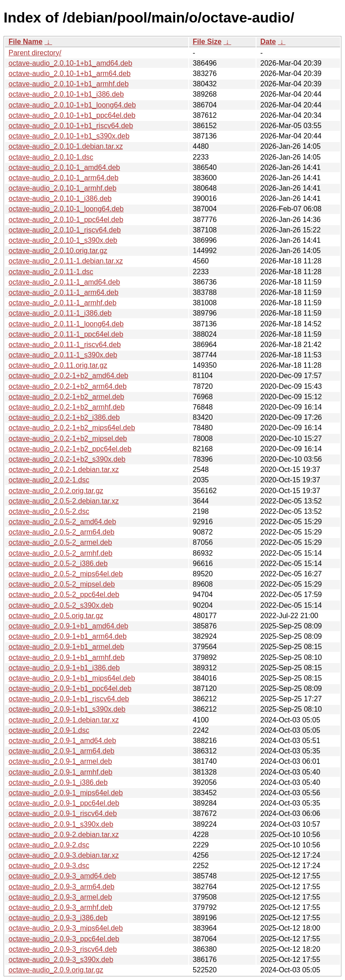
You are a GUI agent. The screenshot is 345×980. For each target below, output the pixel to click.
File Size (207, 42)
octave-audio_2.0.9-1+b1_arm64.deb (68, 636)
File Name (26, 42)
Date (268, 42)
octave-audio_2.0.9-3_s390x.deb (61, 960)
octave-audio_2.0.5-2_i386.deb (58, 563)
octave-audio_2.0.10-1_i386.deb (60, 198)
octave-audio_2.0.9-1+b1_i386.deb (64, 668)
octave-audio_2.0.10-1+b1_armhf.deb (69, 84)
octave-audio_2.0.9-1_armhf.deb (60, 772)
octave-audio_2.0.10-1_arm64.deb (64, 178)
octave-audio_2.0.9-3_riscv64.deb (63, 949)
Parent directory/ (35, 53)
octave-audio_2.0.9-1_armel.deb (60, 761)
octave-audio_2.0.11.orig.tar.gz (58, 365)
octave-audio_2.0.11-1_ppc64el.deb (66, 334)
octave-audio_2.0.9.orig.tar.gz (56, 970)
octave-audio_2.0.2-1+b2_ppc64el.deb (70, 449)
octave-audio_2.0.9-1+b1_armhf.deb (66, 657)
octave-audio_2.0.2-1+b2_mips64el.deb (72, 428)
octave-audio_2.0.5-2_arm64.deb (62, 532)
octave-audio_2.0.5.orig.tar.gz (56, 616)
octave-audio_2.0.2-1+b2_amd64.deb (68, 376)
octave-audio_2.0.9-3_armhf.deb (60, 907)
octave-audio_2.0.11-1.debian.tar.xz (66, 261)
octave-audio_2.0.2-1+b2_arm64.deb (68, 386)
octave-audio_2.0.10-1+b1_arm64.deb (70, 73)
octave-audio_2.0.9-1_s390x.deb (61, 824)
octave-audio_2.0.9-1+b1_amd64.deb (68, 626)
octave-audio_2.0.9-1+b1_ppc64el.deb (70, 688)
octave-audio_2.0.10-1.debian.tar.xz (66, 146)
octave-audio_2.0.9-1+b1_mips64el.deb (72, 678)
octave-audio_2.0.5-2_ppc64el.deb (64, 595)
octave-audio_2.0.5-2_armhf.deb (60, 553)
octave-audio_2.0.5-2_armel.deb (60, 542)
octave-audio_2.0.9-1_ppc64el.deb (64, 803)
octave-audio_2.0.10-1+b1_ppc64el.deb (72, 115)
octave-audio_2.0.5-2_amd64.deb (62, 522)
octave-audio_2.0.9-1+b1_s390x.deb (67, 709)
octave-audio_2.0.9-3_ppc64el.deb (64, 939)
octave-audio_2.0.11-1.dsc (51, 272)
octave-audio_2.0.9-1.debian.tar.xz (64, 720)
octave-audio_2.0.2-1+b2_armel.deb (66, 397)
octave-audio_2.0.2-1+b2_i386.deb (64, 417)
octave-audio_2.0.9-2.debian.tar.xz (64, 835)
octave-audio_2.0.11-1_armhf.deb (62, 303)
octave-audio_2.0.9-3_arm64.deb (62, 887)
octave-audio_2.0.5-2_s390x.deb (61, 605)
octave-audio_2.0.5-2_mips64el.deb (66, 574)
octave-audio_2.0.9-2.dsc (49, 845)
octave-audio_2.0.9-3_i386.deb (58, 918)
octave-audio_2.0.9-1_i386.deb (58, 782)
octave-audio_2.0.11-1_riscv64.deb (65, 345)
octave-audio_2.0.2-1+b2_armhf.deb (66, 407)
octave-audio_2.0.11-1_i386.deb (60, 313)
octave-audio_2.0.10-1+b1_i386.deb (66, 94)
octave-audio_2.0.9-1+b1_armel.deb (66, 647)
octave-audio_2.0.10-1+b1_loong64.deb (72, 105)
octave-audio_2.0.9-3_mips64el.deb (66, 928)
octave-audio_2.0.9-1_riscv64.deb (63, 813)
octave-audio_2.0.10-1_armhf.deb (62, 188)
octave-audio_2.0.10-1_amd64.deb (64, 167)
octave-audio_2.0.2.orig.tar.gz (56, 491)
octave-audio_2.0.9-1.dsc (49, 730)
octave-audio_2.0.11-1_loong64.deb (66, 324)
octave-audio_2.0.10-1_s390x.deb (63, 240)
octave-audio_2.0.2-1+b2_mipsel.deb (68, 439)
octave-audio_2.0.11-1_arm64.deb (64, 292)
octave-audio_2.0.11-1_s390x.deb (63, 355)
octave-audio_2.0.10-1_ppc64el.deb (66, 220)
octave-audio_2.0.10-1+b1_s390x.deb (69, 136)
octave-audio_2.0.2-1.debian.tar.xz (64, 470)
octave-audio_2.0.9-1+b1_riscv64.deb (69, 699)
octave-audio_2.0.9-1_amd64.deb (62, 741)
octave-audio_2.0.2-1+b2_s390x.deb (67, 459)
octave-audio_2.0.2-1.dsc (49, 480)
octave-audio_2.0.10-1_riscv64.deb (65, 230)
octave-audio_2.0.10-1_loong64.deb (66, 209)
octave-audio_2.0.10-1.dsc (51, 157)
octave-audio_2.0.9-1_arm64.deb (62, 751)
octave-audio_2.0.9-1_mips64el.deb (66, 793)
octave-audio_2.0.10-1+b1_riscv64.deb (71, 126)
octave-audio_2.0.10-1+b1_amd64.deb (70, 63)
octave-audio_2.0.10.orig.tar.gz (58, 251)
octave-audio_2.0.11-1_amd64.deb (64, 282)
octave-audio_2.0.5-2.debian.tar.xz (64, 501)
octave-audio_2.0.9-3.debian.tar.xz (64, 855)
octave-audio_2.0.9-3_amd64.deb (62, 876)
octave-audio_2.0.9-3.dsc (49, 866)
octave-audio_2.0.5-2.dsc (49, 511)
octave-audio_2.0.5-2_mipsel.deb (62, 584)
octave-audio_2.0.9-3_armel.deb (60, 897)
